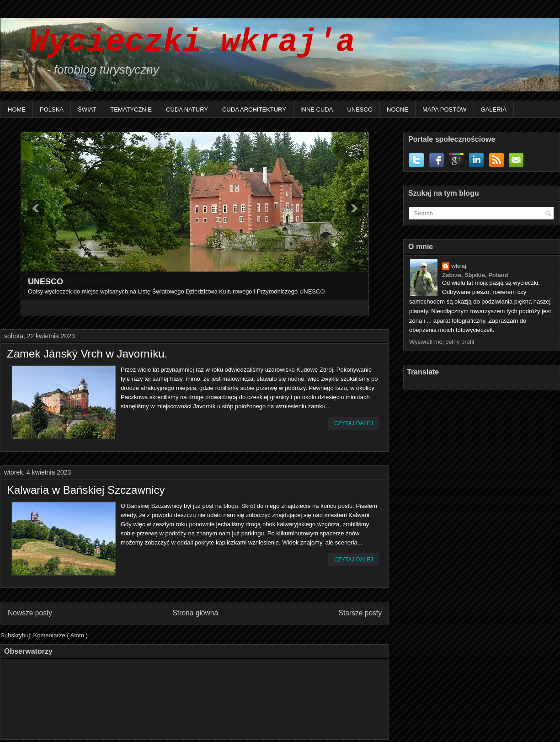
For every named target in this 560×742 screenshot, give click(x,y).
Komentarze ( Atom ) (61, 635)
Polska (52, 109)
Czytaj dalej (354, 423)
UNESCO (360, 109)
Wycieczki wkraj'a (182, 42)
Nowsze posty (30, 613)
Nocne (397, 109)
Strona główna (195, 613)
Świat (87, 109)
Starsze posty (360, 613)
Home (17, 109)
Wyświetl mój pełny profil (442, 342)
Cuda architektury (254, 109)
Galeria (494, 109)
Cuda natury (187, 109)
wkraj (459, 266)
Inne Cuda (317, 109)
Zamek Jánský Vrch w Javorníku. (87, 354)
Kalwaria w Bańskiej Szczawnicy (86, 490)
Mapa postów (445, 109)
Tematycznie (131, 109)
